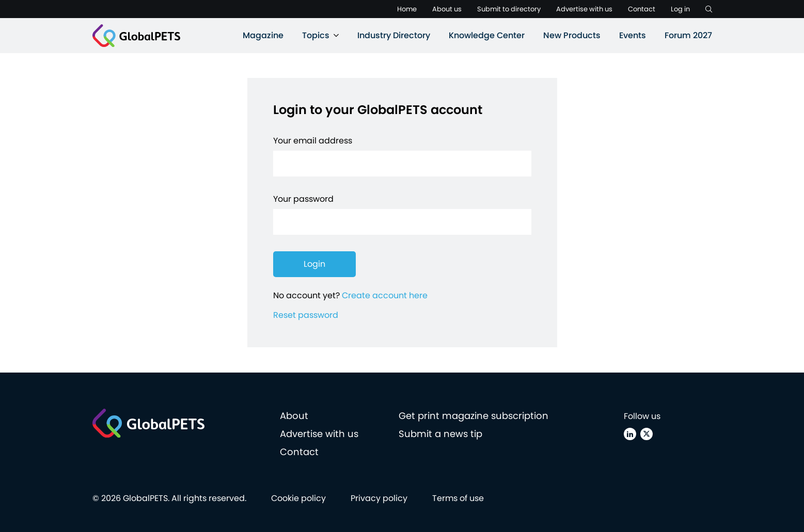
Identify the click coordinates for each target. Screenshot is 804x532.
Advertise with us (584, 9)
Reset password (306, 315)
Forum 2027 (688, 35)
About (294, 416)
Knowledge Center (487, 35)
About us (447, 9)
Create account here (385, 295)
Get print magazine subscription (474, 416)
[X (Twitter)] (647, 434)
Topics (316, 35)
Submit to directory (509, 9)
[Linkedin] (630, 434)
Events (633, 35)
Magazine (263, 35)
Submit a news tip (440, 434)
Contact (642, 9)
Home (407, 9)
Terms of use (458, 498)
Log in (680, 9)
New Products (572, 35)
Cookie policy (298, 498)
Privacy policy (379, 498)
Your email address (313, 141)
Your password (303, 199)
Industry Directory (394, 35)
